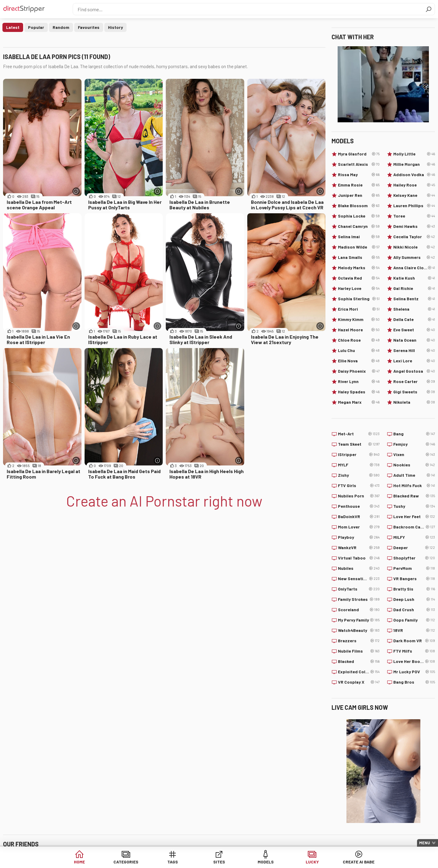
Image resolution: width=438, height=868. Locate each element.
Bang (414, 434)
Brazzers (359, 641)
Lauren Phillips (414, 206)
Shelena (414, 309)
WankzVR (359, 548)
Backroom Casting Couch (414, 527)
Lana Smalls (359, 257)
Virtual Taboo (359, 558)
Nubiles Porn (359, 496)
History (115, 27)
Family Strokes (359, 599)
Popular (36, 27)
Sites (219, 862)
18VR (414, 630)
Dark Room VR (414, 641)
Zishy (359, 475)
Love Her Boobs (414, 661)
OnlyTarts (359, 589)
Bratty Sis (414, 589)
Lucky (312, 862)
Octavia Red (359, 278)
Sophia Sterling (359, 299)
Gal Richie (414, 288)
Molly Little (414, 154)
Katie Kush (414, 278)
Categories (126, 862)
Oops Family (414, 620)
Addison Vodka (414, 175)
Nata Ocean (414, 340)
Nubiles (359, 568)
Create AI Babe (359, 862)
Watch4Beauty (359, 630)
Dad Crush (414, 610)
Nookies (414, 465)
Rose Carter (414, 382)
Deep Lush (414, 599)
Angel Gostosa (414, 371)
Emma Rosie (359, 185)
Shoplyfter (414, 558)
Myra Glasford (359, 154)
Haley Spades (359, 392)
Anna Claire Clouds (414, 268)
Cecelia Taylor (414, 237)
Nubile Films (359, 651)
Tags (173, 862)
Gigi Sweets (414, 392)
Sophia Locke (359, 216)
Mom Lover (359, 527)
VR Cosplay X (359, 682)
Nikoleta (414, 402)
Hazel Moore (359, 330)
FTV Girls (359, 486)
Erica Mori (359, 309)
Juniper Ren (359, 195)
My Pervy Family (359, 620)
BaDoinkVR (359, 517)
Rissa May (359, 175)
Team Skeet (359, 444)
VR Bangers (414, 579)
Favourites (89, 27)
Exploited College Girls (359, 672)
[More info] (76, 191)
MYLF (359, 465)
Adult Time (414, 475)
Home (79, 862)
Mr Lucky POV (414, 672)
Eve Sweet (414, 330)
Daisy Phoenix (359, 371)
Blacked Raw (414, 496)
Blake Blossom (359, 206)
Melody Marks (359, 268)
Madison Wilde (359, 247)
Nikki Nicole (414, 247)
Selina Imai (359, 237)
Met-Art (359, 434)
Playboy (359, 537)
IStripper (359, 455)
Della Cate (414, 319)
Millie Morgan (414, 164)
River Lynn (359, 382)
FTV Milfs (414, 651)
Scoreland (359, 610)
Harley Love (359, 288)
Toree (414, 216)
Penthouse (359, 506)
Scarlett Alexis (359, 164)
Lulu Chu (359, 350)
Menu (425, 843)
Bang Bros (414, 682)
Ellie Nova (359, 361)
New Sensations (359, 579)
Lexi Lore (414, 361)
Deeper (414, 548)
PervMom (414, 568)
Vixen (414, 455)
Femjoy (414, 444)
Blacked (359, 661)
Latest (13, 27)
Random (61, 27)
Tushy (414, 506)
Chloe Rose (359, 340)
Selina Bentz (414, 299)
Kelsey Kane (414, 195)
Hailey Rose (414, 185)
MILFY (414, 537)
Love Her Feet (414, 517)
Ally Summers (414, 257)
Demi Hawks (414, 226)
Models (266, 862)
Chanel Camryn (359, 226)
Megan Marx (359, 402)
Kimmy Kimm (359, 319)
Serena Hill (414, 350)
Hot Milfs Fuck (414, 486)
